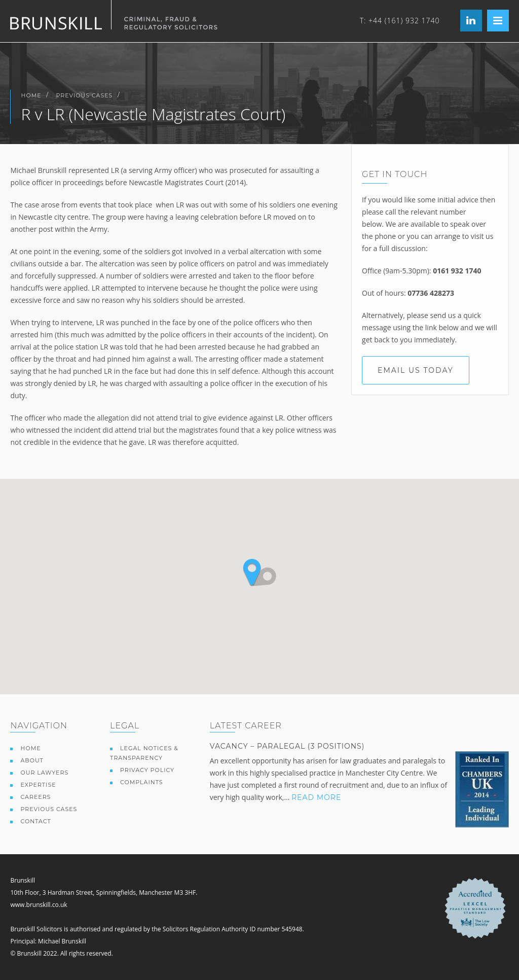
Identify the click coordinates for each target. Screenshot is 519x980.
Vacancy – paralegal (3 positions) (287, 746)
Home (31, 95)
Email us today (416, 370)
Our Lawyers (44, 773)
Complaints (142, 782)
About (32, 760)
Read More (316, 797)
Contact (35, 821)
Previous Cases (85, 95)
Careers (35, 797)
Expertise (38, 785)
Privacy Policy (147, 770)
